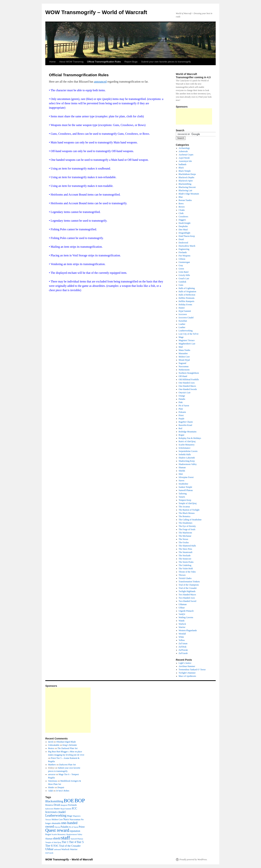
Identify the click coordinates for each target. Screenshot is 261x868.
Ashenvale (183, 151)
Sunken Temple (186, 487)
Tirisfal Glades (185, 578)
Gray (181, 265)
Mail (181, 347)
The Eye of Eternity (187, 526)
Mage (181, 337)
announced (100, 82)
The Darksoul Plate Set (68, 748)
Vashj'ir (182, 614)
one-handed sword (61, 825)
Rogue (182, 435)
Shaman (182, 467)
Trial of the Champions (189, 585)
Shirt (181, 474)
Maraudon (183, 353)
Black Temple (185, 171)
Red (180, 428)
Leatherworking (186, 331)
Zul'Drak (183, 647)
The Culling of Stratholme (190, 520)
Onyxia (57, 827)
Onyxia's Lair (185, 393)
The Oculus (184, 542)
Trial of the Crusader (188, 588)
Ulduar (182, 608)
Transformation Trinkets (189, 582)
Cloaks (182, 210)
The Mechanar (185, 536)
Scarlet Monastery (187, 445)
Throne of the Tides (187, 572)
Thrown (182, 575)
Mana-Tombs (185, 350)
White (181, 637)
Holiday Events (185, 305)
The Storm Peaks (186, 562)
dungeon (64, 805)
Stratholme (184, 484)
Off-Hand (183, 376)
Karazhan (183, 321)
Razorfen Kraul (185, 425)
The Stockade (185, 555)
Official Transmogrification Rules (104, 62)
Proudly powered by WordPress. (193, 859)
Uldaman (183, 604)
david (51, 742)
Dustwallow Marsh (187, 246)
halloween (49, 809)
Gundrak (183, 282)
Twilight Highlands (187, 591)
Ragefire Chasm (186, 422)
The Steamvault (186, 552)
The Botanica (185, 516)
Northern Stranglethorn (189, 373)
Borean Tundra (185, 200)
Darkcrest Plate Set (67, 765)
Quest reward (57, 830)
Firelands (183, 252)
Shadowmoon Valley (188, 464)
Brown (182, 207)
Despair (61, 787)
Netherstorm (184, 370)
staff (65, 838)
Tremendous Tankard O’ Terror (192, 670)
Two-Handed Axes (187, 598)
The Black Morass (187, 513)
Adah (51, 791)
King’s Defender (70, 745)
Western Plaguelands (188, 630)
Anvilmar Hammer (187, 666)
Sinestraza (53, 781)
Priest (181, 415)
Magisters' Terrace (187, 340)
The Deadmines (186, 523)
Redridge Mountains (188, 432)
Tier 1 (65, 842)
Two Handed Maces (187, 595)
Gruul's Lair (184, 278)
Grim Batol (184, 272)
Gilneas (182, 259)
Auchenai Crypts (186, 155)
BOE (69, 801)
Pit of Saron (184, 406)
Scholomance (185, 448)
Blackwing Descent (187, 187)
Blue (181, 197)
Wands (182, 621)
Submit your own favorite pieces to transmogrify (166, 62)
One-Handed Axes (187, 383)
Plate (181, 409)
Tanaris (182, 497)
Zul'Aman (183, 643)
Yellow (182, 640)
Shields (182, 471)
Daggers (182, 220)
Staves (182, 481)
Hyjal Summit (185, 311)
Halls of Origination (188, 292)
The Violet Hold (186, 569)
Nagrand (182, 363)
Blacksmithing (185, 184)
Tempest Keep (185, 500)
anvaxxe (52, 774)
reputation (75, 831)
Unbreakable (54, 745)
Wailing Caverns (186, 617)
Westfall (182, 634)
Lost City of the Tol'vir (189, 334)
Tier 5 (80, 842)
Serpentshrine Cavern (188, 451)
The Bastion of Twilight (189, 510)
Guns (181, 285)
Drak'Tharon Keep (187, 236)
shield (57, 838)
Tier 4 (72, 842)
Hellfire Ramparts (187, 301)
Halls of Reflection (187, 295)
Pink (181, 402)
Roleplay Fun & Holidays (190, 438)
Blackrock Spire (186, 181)
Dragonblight (185, 233)
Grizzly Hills (184, 275)
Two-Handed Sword (188, 601)
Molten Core (184, 357)
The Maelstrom (185, 533)
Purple (182, 419)
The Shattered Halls (187, 546)
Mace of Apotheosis (187, 676)
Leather (182, 324)
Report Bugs (131, 62)
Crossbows (184, 217)
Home (52, 62)
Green (181, 269)
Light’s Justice (185, 663)
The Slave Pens (185, 549)
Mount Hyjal (184, 360)
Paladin (182, 399)
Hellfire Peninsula (187, 298)
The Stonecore (185, 559)
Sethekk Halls (185, 454)
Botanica (49, 805)
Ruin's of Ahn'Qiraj (187, 441)
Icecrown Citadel (186, 318)
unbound (57, 849)
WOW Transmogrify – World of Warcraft (96, 12)
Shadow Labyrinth (187, 458)
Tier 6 (49, 846)
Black (181, 168)
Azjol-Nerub (184, 158)
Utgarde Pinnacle (186, 611)
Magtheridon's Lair (187, 344)
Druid (181, 239)
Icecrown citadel (55, 812)
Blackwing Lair (186, 190)
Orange (182, 396)
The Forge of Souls (187, 529)
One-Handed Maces (187, 386)
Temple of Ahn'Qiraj (188, 503)
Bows (181, 204)
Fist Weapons (185, 256)
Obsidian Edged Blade (66, 742)
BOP (80, 800)
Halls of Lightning (187, 288)
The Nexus (183, 539)
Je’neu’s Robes (63, 791)
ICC (74, 808)
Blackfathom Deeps (187, 174)
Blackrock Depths (187, 177)
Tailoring (183, 494)
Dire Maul (183, 230)
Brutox (51, 748)
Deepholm (183, 226)
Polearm (182, 412)
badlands (183, 164)
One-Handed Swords (188, 389)
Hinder (51, 787)
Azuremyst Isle (185, 161)
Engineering (184, 249)
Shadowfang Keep (187, 461)
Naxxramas (184, 366)
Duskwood (183, 243)
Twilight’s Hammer (187, 673)
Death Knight (185, 223)
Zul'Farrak (183, 650)
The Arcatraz (184, 507)
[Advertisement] (194, 116)
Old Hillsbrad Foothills (189, 380)
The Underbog (185, 565)
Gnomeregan (184, 262)
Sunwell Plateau (186, 490)
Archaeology (184, 148)
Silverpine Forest (186, 477)
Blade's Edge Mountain (189, 194)
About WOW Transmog (71, 62)
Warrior (182, 627)
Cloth (181, 213)
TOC (56, 846)
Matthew (52, 765)
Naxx (66, 819)
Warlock (182, 624)
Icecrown (183, 314)
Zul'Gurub (183, 653)
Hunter (182, 308)
